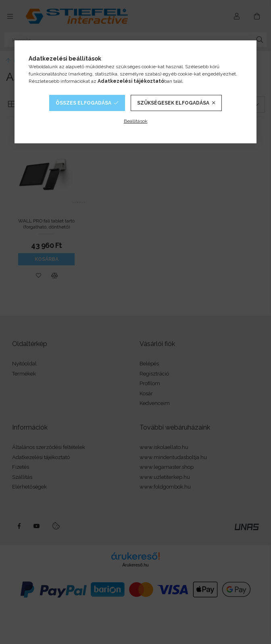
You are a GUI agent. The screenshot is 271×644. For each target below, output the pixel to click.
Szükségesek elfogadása (173, 103)
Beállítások (136, 121)
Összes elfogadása (83, 103)
